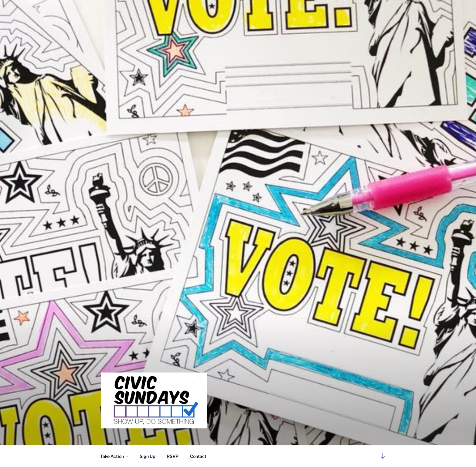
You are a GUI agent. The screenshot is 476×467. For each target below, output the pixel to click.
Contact (198, 456)
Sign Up (147, 456)
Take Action (115, 456)
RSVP (173, 456)
